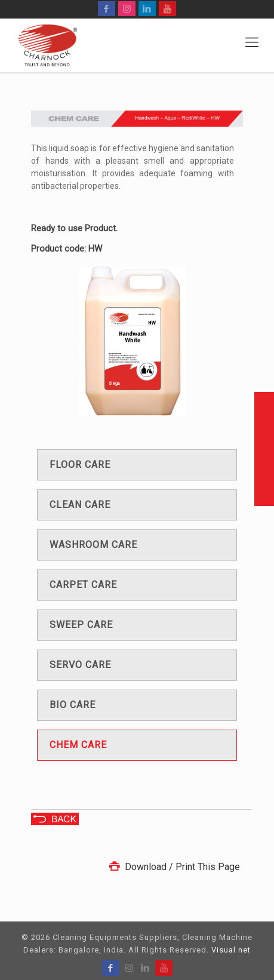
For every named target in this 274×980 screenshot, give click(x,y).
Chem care (78, 745)
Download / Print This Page (173, 867)
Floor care (80, 465)
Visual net (231, 950)
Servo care (80, 665)
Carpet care (83, 585)
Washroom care (93, 545)
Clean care (80, 505)
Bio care (73, 705)
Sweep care (81, 625)
